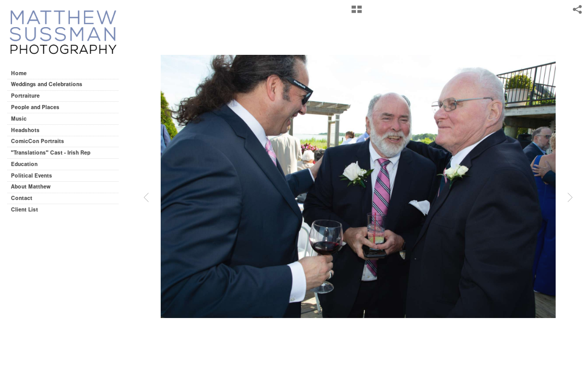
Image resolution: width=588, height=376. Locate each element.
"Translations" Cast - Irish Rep (51, 153)
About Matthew (31, 187)
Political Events (32, 176)
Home (19, 73)
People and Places (35, 107)
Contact (22, 198)
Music (19, 119)
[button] (357, 13)
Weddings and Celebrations (50, 84)
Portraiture (25, 96)
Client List (25, 210)
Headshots (25, 130)
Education (24, 164)
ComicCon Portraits (38, 141)
